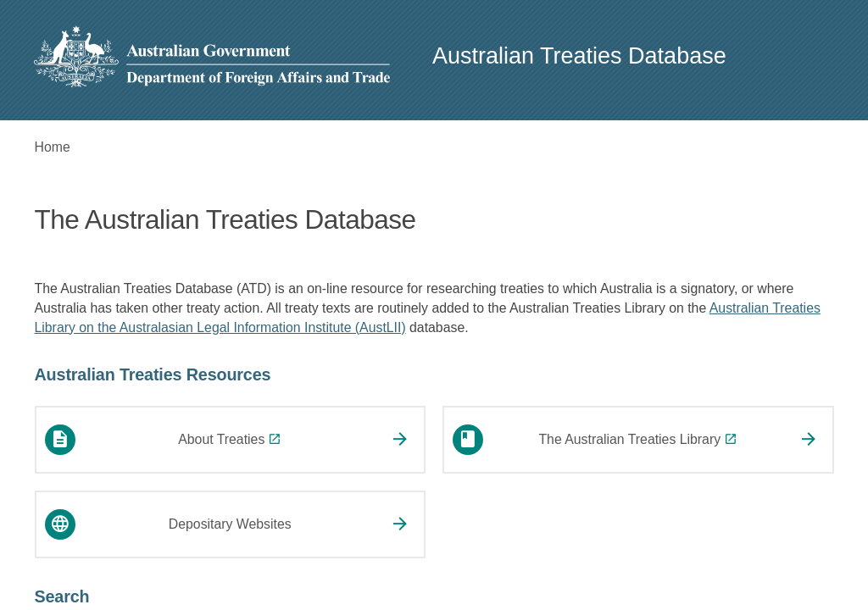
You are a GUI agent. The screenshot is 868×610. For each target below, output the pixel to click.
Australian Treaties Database (579, 56)
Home (53, 147)
